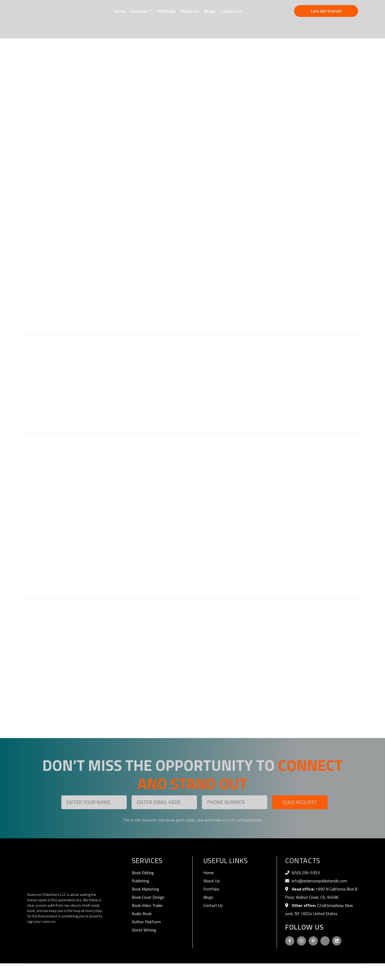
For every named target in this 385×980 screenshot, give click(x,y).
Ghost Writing (144, 930)
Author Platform (146, 922)
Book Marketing (145, 889)
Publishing (141, 881)
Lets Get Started (326, 11)
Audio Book (142, 914)
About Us (190, 11)
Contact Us (232, 11)
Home (120, 11)
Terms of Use (347, 972)
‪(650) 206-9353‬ (306, 873)
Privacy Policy (320, 972)
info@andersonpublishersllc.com (319, 881)
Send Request (300, 802)
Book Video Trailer (147, 905)
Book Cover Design (148, 897)
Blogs (210, 11)
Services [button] (140, 11)
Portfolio (166, 11)
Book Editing (143, 873)
